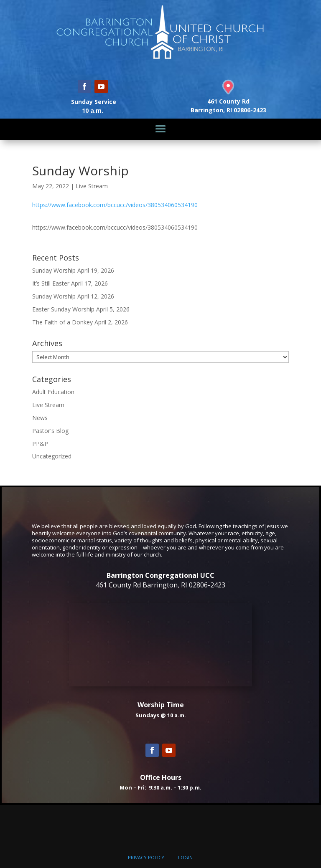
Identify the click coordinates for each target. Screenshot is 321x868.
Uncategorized (52, 456)
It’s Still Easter (51, 283)
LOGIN (185, 857)
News (40, 418)
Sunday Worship (54, 270)
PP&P (40, 444)
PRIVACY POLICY (146, 857)
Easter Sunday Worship (63, 309)
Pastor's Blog (50, 431)
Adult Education (53, 392)
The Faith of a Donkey (62, 322)
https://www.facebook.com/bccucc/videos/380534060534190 (115, 205)
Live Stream (92, 186)
